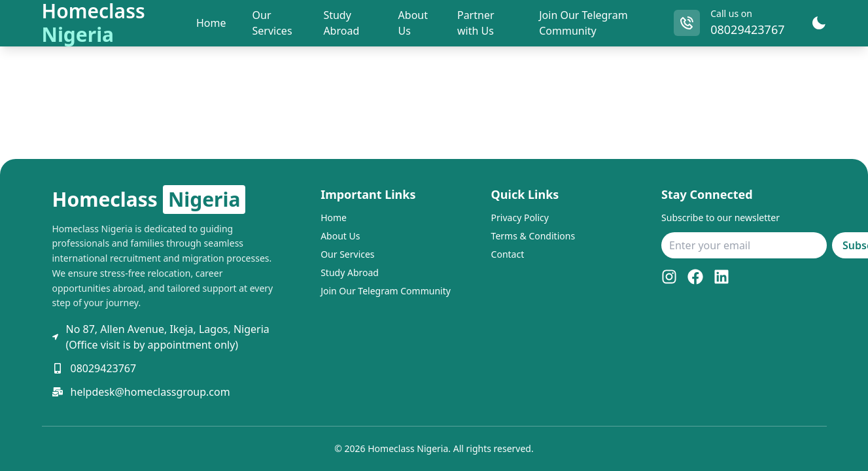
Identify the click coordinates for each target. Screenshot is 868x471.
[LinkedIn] (721, 277)
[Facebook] (695, 277)
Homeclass (149, 200)
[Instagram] (669, 277)
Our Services (347, 254)
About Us (340, 236)
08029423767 (747, 29)
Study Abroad (350, 272)
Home (334, 218)
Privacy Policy (520, 218)
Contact (508, 254)
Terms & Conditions (533, 236)
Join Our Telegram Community (386, 291)
